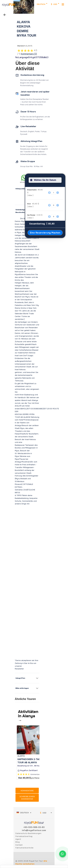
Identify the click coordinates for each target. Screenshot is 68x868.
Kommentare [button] (27, 791)
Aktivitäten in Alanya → (28, 716)
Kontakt (19, 845)
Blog (18, 842)
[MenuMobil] (63, 4)
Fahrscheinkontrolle (25, 848)
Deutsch (41, 4)
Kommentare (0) (29, 54)
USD (54, 4)
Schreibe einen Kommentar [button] (27, 798)
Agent (18, 839)
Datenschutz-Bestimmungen (28, 833)
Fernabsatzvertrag (24, 836)
